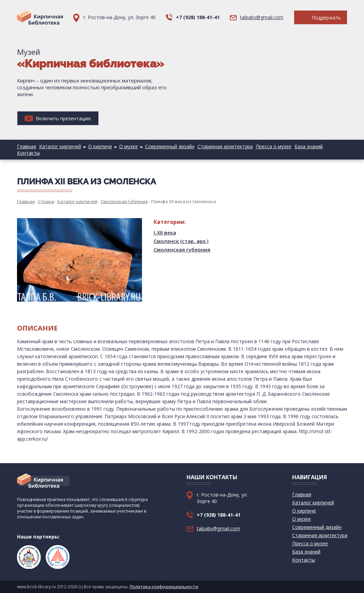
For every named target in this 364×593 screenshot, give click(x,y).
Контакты (28, 153)
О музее (129, 146)
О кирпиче (100, 146)
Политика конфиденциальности (164, 587)
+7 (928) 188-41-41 (198, 17)
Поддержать (321, 18)
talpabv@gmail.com (262, 17)
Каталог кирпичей (60, 146)
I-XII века (165, 232)
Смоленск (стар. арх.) (181, 241)
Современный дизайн (170, 146)
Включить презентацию (58, 118)
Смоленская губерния (182, 249)
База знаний (309, 146)
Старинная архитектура (225, 146)
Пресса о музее (274, 146)
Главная (27, 146)
